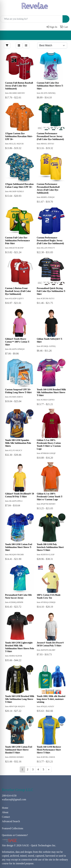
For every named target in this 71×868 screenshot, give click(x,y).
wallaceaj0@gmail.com (14, 799)
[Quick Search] (31, 19)
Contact (6, 817)
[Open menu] (65, 35)
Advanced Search (11, 821)
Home (5, 808)
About (5, 812)
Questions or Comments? (15, 835)
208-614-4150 (9, 796)
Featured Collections (13, 828)
